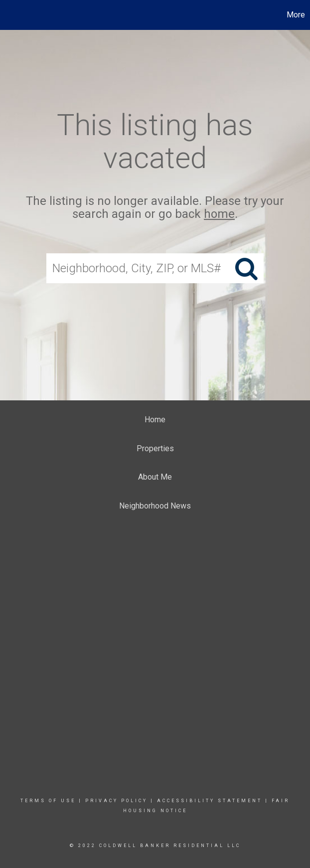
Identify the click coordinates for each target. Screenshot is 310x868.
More (296, 15)
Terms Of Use (48, 801)
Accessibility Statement (210, 801)
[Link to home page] (13, 15)
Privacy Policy (116, 801)
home (219, 214)
